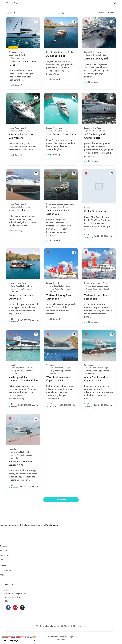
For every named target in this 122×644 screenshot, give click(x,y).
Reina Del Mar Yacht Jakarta (61, 135)
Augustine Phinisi (56, 56)
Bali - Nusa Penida (19, 58)
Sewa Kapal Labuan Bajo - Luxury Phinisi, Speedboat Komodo (61, 205)
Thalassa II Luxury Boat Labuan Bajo (59, 297)
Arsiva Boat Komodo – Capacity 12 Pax (96, 379)
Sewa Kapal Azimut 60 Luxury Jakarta (21, 136)
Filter (102, 13)
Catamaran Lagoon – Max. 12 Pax (23, 63)
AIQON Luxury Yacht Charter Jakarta (95, 136)
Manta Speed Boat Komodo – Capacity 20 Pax (23, 379)
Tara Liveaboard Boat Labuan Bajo (58, 212)
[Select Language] (19, 640)
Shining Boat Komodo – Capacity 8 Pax (21, 463)
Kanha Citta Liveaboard (97, 212)
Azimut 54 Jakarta (18, 211)
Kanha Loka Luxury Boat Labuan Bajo (21, 297)
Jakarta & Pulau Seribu (64, 52)
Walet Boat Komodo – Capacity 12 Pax (58, 379)
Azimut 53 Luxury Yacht (97, 59)
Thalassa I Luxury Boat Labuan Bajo (96, 297)
